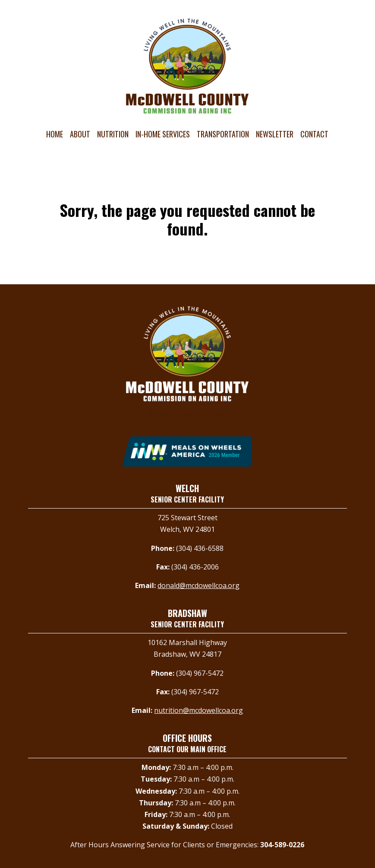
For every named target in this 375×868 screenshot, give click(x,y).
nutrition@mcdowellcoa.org (199, 710)
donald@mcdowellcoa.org (199, 585)
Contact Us (187, 423)
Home (55, 134)
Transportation (223, 134)
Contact (314, 134)
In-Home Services (163, 134)
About (80, 134)
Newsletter (275, 134)
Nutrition (113, 134)
